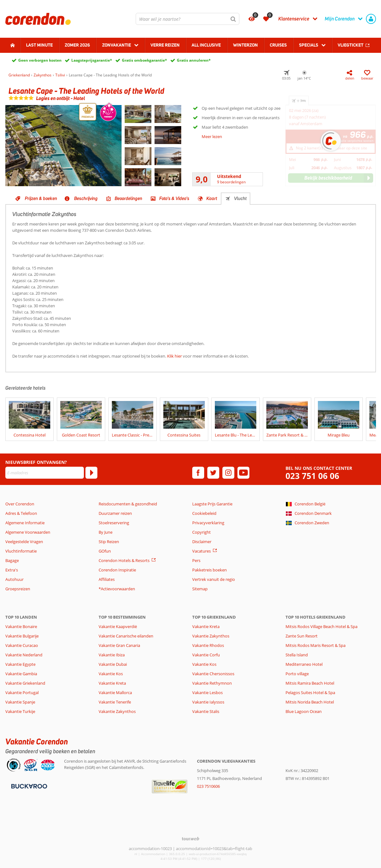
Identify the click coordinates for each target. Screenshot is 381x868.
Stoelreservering (114, 523)
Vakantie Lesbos (207, 693)
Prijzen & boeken (41, 198)
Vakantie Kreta (112, 683)
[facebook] (198, 473)
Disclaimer (202, 542)
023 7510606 (208, 786)
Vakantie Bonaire (21, 626)
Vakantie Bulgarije (22, 636)
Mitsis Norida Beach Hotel (310, 702)
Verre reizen (165, 45)
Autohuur (14, 579)
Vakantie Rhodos (208, 645)
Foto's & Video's (174, 198)
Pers (196, 560)
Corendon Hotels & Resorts (124, 560)
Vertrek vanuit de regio (214, 579)
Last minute (39, 45)
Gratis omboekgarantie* (144, 60)
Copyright (201, 532)
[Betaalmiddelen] (28, 786)
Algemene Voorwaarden (28, 532)
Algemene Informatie (25, 523)
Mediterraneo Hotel (304, 664)
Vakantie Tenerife (115, 702)
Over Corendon (20, 504)
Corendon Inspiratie (117, 570)
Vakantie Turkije (20, 711)
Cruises (278, 45)
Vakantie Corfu (206, 655)
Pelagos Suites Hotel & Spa (310, 693)
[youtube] (243, 473)
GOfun (105, 551)
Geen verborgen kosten (40, 60)
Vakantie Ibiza (112, 655)
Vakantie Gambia (21, 674)
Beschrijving (86, 198)
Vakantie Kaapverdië (118, 626)
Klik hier (174, 356)
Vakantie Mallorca (115, 693)
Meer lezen (212, 136)
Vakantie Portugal (22, 693)
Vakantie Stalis (206, 711)
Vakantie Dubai (113, 664)
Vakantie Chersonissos (213, 674)
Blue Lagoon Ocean (304, 711)
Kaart (212, 198)
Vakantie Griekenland (25, 683)
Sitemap (200, 589)
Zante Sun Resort (302, 636)
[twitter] (213, 473)
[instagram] (228, 473)
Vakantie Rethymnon (212, 683)
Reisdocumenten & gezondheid (128, 504)
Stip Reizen (109, 542)
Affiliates (107, 579)
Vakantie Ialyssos (208, 702)
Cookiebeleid (204, 513)
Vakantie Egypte (20, 664)
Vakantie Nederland (24, 655)
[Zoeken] (233, 19)
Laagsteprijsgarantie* (92, 60)
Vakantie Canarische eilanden (126, 636)
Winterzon (245, 45)
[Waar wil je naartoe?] (188, 19)
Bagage (12, 560)
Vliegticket (351, 45)
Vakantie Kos (111, 674)
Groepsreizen (18, 589)
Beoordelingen (128, 198)
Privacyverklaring (208, 523)
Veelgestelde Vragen (24, 542)
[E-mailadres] (45, 473)
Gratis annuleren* (194, 60)
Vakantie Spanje (20, 702)
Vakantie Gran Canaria (119, 645)
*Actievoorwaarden (117, 589)
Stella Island (297, 655)
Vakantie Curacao (22, 645)
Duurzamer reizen (115, 513)
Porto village (297, 674)
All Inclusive (206, 45)
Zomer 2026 (77, 45)
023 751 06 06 (312, 476)
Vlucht (240, 198)
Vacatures (201, 551)
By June (106, 532)
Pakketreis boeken (210, 570)
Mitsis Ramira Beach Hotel (310, 683)
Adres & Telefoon (21, 513)
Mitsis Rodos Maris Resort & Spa (316, 645)
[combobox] (188, 19)
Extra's (12, 570)
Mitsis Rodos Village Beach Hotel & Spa (321, 626)
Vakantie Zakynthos (117, 711)
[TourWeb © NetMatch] (190, 839)
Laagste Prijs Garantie (212, 504)
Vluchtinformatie (21, 551)
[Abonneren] (91, 473)
